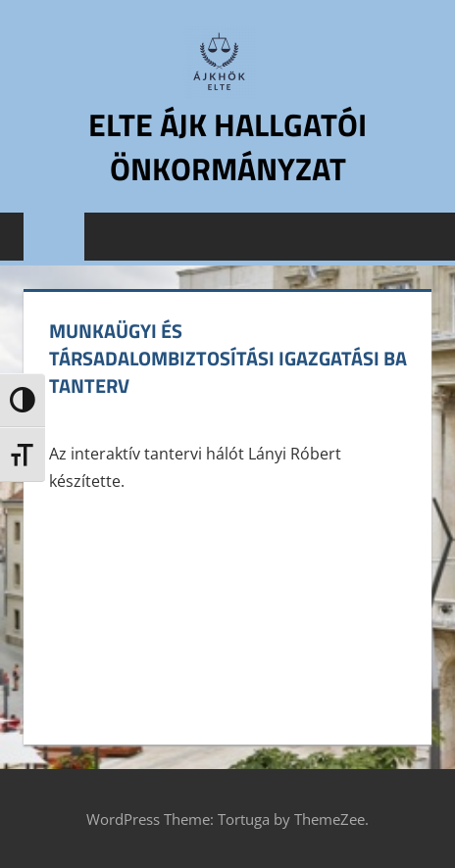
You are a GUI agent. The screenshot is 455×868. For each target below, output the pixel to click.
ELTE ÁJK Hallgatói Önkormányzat (227, 146)
